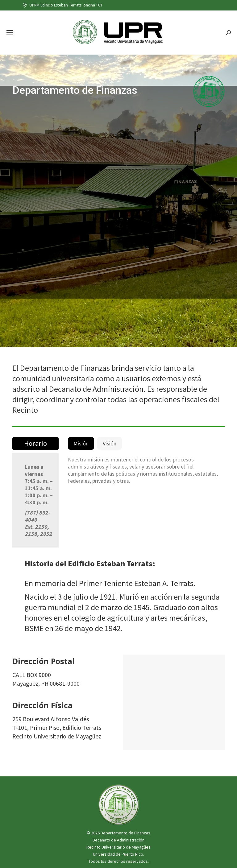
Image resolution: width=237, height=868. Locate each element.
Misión (81, 443)
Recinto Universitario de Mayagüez (118, 847)
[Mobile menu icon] (10, 33)
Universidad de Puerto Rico (118, 854)
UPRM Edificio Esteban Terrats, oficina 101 (62, 5)
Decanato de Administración (118, 840)
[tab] (81, 443)
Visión (110, 443)
